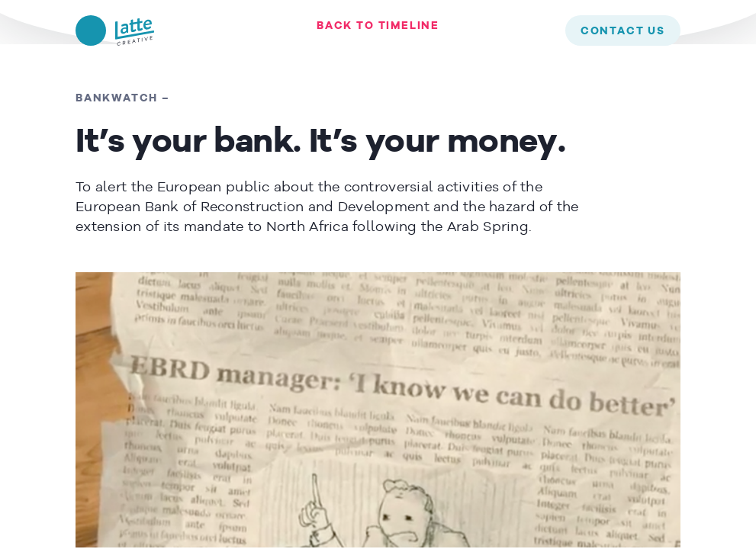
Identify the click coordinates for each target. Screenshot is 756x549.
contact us (623, 31)
